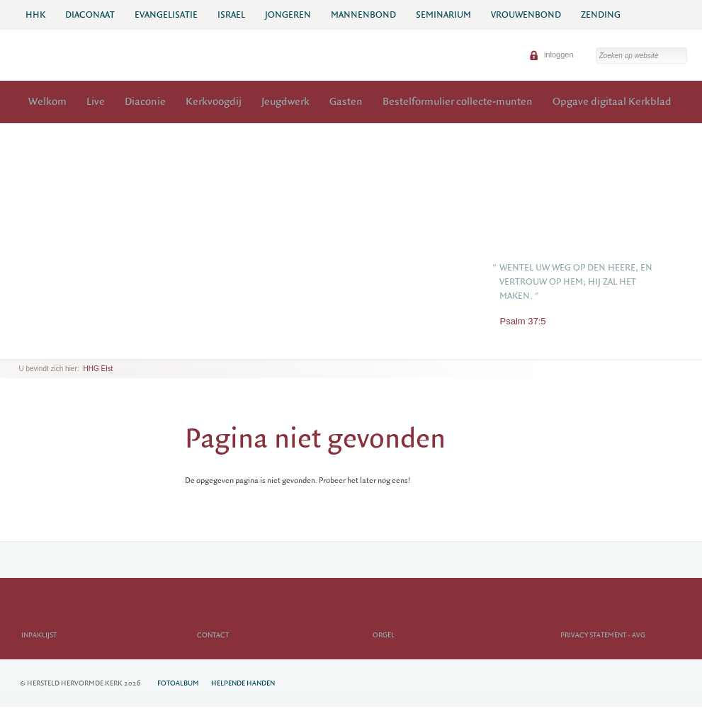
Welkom (47, 102)
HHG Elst (98, 369)
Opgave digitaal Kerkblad (612, 102)
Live (96, 102)
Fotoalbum (178, 683)
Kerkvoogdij (214, 102)
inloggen (551, 55)
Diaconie (145, 102)
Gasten (346, 102)
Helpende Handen (243, 683)
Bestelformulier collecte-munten (458, 102)
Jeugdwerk (285, 102)
